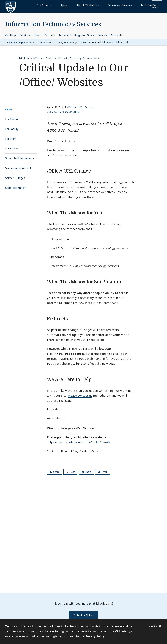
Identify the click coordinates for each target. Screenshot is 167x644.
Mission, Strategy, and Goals (76, 33)
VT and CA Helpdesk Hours (20, 40)
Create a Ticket (44, 40)
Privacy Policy (95, 636)
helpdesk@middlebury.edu (115, 40)
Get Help (11, 33)
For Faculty (12, 127)
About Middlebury (95, 5)
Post (70, 470)
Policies (102, 33)
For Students (13, 146)
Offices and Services (119, 5)
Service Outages (15, 176)
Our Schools (66, 5)
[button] (156, 5)
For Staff (10, 137)
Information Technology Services (53, 22)
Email (103, 470)
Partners (50, 33)
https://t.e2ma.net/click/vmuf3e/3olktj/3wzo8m (80, 440)
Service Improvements (19, 166)
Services (25, 33)
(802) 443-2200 (66, 40)
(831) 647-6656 (83, 40)
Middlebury (25, 56)
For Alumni (12, 117)
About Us (116, 33)
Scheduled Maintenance (20, 156)
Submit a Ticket (83, 613)
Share (55, 470)
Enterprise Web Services (81, 105)
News (37, 33)
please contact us (80, 393)
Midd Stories (140, 5)
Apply (79, 5)
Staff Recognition (16, 185)
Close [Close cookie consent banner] (155, 626)
